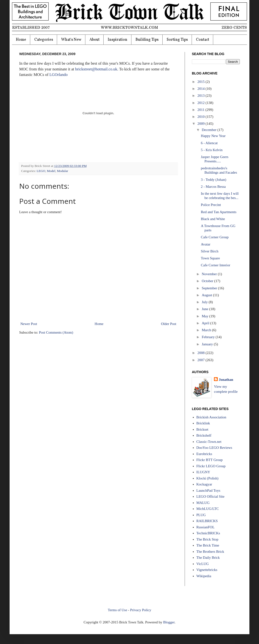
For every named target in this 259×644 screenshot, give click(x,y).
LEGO (41, 171)
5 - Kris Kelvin (212, 150)
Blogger (169, 622)
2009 (201, 124)
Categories (44, 40)
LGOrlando (59, 75)
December (209, 130)
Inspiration (118, 40)
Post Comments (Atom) (56, 332)
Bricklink (203, 423)
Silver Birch (210, 251)
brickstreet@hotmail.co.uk (96, 69)
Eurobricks (204, 454)
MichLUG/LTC (208, 509)
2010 (201, 117)
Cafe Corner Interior (216, 265)
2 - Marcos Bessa (213, 187)
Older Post (169, 324)
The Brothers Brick (210, 552)
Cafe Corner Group (215, 237)
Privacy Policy (141, 610)
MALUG (203, 503)
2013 (201, 96)
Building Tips (147, 40)
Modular (63, 171)
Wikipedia (204, 576)
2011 (201, 110)
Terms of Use (117, 610)
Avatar (206, 244)
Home (21, 40)
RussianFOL (206, 527)
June (205, 309)
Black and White (213, 219)
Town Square (210, 258)
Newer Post (29, 324)
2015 (201, 82)
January (208, 344)
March (207, 330)
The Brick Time (208, 545)
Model (51, 171)
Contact (203, 40)
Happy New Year (213, 136)
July (205, 302)
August (207, 295)
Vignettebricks (207, 570)
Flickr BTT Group (210, 460)
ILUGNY (203, 472)
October (208, 281)
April (206, 323)
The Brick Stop (207, 539)
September (210, 288)
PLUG (201, 515)
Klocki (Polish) (207, 478)
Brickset (202, 429)
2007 (201, 360)
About (94, 40)
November (210, 274)
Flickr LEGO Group (211, 466)
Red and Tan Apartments (219, 212)
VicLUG (203, 564)
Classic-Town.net (209, 442)
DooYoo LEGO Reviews (214, 448)
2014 (201, 89)
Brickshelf (204, 435)
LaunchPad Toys (208, 490)
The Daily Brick (208, 558)
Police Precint (211, 205)
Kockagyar (204, 484)
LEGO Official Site (210, 496)
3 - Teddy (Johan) (214, 180)
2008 (201, 353)
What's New (71, 40)
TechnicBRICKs (208, 533)
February (209, 337)
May (205, 316)
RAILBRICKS (207, 521)
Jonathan (226, 380)
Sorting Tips (177, 40)
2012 (201, 103)
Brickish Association (211, 417)
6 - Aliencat (209, 143)
